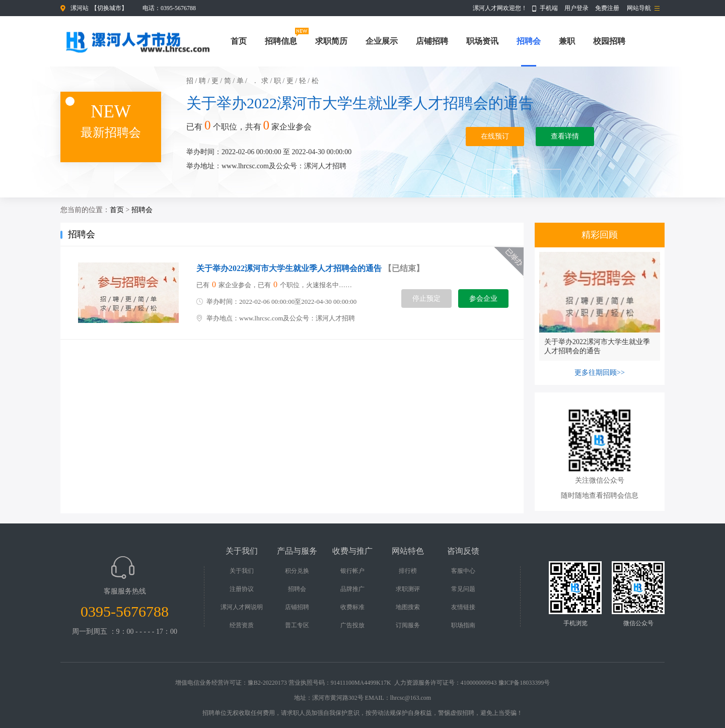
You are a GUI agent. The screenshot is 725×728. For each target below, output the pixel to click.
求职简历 (331, 41)
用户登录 (576, 8)
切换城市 (109, 8)
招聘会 (529, 41)
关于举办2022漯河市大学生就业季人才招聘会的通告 (360, 103)
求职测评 (408, 589)
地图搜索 (408, 607)
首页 (239, 41)
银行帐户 (352, 571)
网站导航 (639, 8)
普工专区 (297, 625)
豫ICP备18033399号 (524, 683)
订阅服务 (408, 625)
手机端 (549, 8)
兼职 (567, 41)
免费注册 (607, 8)
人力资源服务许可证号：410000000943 (446, 683)
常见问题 (463, 589)
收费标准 (352, 607)
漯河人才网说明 (242, 607)
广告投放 (352, 625)
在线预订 (495, 136)
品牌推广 (352, 589)
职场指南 (463, 625)
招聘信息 (281, 41)
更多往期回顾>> (600, 373)
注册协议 (242, 589)
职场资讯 (482, 41)
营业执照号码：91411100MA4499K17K (340, 683)
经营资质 (242, 625)
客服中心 (463, 571)
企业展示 (382, 41)
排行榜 (408, 571)
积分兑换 (297, 571)
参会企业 (483, 299)
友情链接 (463, 607)
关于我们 (242, 571)
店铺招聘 (432, 41)
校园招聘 (609, 41)
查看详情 (565, 136)
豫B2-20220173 (267, 683)
